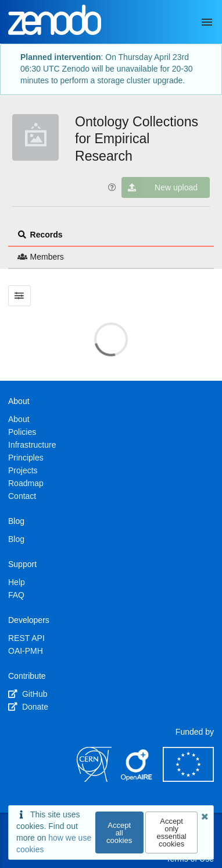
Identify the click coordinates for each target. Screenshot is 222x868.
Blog (16, 539)
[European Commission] (188, 779)
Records (40, 235)
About (19, 419)
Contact (22, 496)
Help (17, 582)
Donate (28, 707)
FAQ (16, 595)
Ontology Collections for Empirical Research (137, 139)
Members (41, 257)
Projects (23, 470)
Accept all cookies (119, 833)
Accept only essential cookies (171, 832)
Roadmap (26, 483)
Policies (22, 432)
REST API (26, 638)
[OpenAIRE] (137, 779)
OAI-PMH (26, 651)
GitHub (28, 694)
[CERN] (94, 779)
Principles (26, 458)
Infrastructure (32, 445)
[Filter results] (19, 296)
